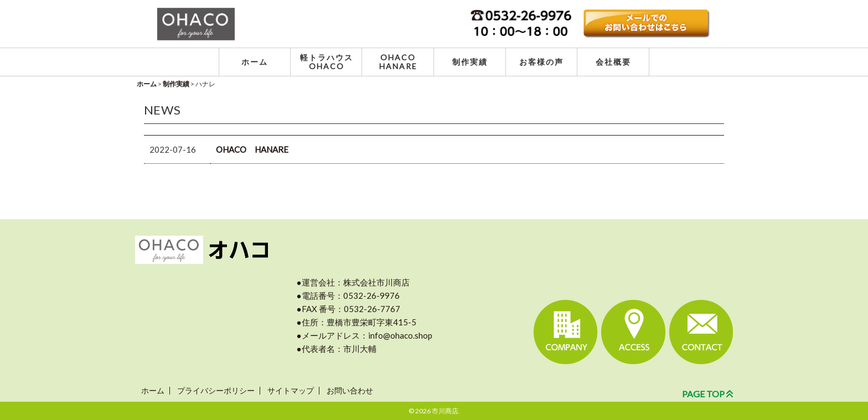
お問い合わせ (350, 390)
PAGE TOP (707, 394)
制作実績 (470, 62)
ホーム (255, 62)
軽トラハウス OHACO (327, 61)
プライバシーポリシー (216, 390)
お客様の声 (541, 62)
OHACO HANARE (398, 61)
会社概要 (613, 62)
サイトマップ (291, 390)
